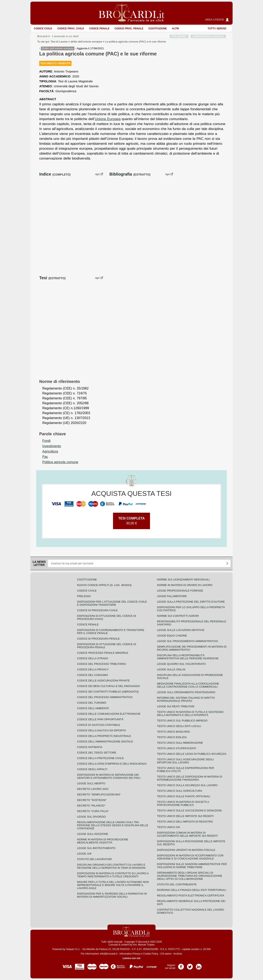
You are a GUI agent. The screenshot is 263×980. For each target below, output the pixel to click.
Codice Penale (99, 29)
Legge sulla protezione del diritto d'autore (191, 602)
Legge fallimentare (172, 596)
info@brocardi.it (109, 954)
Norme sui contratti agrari (178, 616)
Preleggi (84, 596)
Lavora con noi (131, 958)
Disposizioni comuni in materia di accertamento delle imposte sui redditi (187, 834)
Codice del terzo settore (97, 753)
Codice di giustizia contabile (99, 725)
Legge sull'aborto (91, 783)
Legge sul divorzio (91, 817)
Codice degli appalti (92, 769)
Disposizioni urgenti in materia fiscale (186, 850)
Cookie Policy (151, 954)
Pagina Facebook (181, 965)
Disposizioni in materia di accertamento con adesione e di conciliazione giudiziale (190, 857)
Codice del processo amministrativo (105, 697)
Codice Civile (43, 29)
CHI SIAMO (179, 36)
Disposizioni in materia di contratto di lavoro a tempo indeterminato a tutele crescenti (113, 875)
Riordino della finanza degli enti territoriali (191, 890)
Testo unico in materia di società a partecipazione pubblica (183, 803)
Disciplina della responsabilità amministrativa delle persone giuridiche (188, 657)
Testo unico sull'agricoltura (180, 791)
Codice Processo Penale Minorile (103, 653)
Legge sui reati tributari (176, 706)
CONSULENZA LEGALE (208, 36)
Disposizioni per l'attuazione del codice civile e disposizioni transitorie (112, 603)
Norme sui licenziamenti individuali (183, 580)
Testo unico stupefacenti (176, 748)
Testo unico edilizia (172, 737)
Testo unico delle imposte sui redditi (185, 816)
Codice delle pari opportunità (100, 719)
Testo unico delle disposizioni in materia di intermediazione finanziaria (190, 778)
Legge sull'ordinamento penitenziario (186, 692)
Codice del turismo (92, 703)
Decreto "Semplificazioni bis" (99, 794)
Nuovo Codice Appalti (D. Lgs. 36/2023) (104, 585)
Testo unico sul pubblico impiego (182, 721)
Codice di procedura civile (97, 610)
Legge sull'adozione (93, 834)
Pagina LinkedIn (199, 965)
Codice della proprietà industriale (104, 736)
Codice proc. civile (71, 29)
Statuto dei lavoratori (94, 859)
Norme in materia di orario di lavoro (185, 585)
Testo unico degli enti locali (179, 726)
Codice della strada (93, 658)
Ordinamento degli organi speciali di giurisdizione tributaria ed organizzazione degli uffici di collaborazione (190, 876)
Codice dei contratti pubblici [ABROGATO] (108, 692)
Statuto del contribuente (177, 884)
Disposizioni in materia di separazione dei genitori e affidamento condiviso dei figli (109, 776)
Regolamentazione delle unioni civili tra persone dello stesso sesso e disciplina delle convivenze (113, 825)
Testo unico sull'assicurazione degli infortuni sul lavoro (185, 761)
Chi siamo (166, 954)
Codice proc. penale (129, 29)
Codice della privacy (93, 669)
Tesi (43, 278)
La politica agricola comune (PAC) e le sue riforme (135, 42)
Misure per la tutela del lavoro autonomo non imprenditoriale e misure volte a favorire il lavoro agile (113, 885)
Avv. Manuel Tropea (144, 945)
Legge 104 (84, 854)
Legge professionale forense (180, 591)
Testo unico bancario (173, 732)
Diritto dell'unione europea (58, 48)
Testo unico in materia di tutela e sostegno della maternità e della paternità (190, 713)
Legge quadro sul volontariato (181, 664)
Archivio (178, 954)
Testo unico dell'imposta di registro (185, 822)
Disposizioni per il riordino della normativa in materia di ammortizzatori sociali (112, 895)
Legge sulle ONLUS (171, 669)
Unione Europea (108, 119)
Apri (97, 174)
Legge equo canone (172, 636)
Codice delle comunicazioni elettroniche (109, 714)
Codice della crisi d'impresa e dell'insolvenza (112, 764)
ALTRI (175, 29)
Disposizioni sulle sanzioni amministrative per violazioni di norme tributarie (192, 866)
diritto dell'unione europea (86, 42)
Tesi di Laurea (59, 42)
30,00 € (132, 521)
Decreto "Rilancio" (91, 806)
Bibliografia (121, 174)
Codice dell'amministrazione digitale (105, 742)
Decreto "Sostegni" (92, 800)
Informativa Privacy (130, 954)
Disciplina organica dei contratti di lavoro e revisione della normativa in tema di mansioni (111, 866)
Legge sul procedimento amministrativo (187, 641)
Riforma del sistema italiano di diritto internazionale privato (186, 699)
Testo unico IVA (168, 827)
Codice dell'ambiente (93, 708)
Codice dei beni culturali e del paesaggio (108, 686)
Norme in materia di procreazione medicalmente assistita (103, 841)
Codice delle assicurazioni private (103, 681)
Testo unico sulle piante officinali (184, 796)
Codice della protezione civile (100, 758)
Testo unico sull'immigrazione (180, 743)
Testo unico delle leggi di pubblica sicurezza (192, 754)
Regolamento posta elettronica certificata (191, 896)
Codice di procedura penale (98, 639)
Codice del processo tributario (101, 664)
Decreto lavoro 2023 (93, 789)
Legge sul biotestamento (96, 848)
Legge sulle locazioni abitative (181, 630)
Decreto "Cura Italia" (93, 811)
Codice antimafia (90, 747)
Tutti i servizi (217, 29)
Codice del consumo (92, 675)
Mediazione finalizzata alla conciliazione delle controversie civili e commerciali (188, 685)
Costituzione (157, 29)
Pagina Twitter (190, 965)
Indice (45, 174)
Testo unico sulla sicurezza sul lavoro (187, 785)
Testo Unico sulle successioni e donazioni (189, 811)
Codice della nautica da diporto (102, 730)
